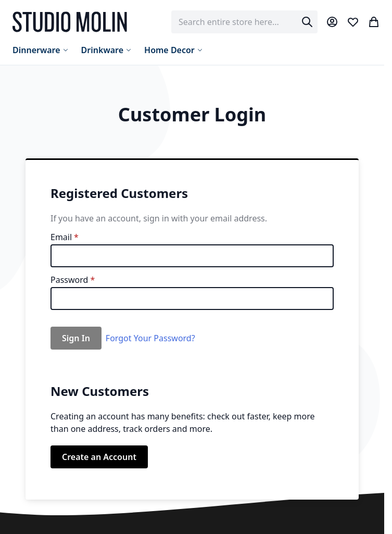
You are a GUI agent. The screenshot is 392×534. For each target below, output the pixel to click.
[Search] (307, 22)
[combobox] (244, 22)
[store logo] (70, 22)
